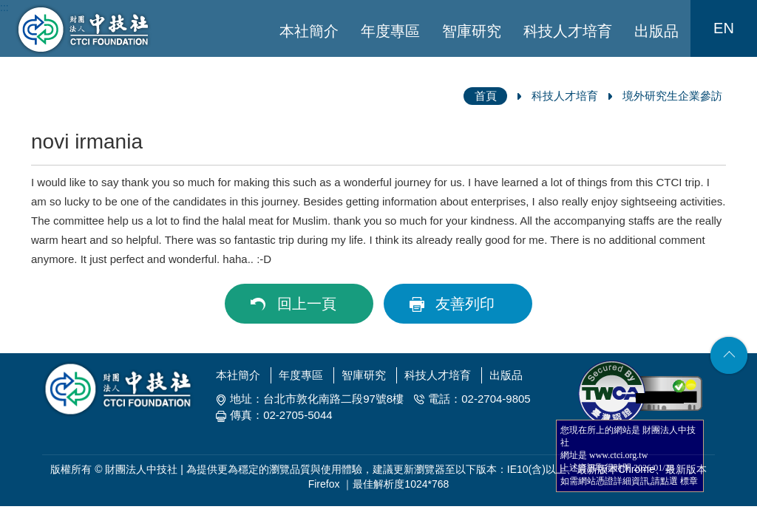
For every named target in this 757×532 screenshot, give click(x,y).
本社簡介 (309, 31)
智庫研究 (472, 31)
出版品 (656, 31)
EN (724, 28)
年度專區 (390, 31)
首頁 (486, 96)
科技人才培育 (568, 31)
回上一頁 (307, 304)
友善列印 (465, 304)
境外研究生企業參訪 (672, 96)
